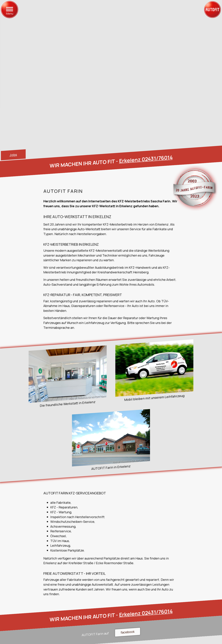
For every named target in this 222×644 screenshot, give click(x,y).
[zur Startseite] (212, 10)
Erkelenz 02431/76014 (146, 159)
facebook (128, 632)
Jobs (13, 155)
